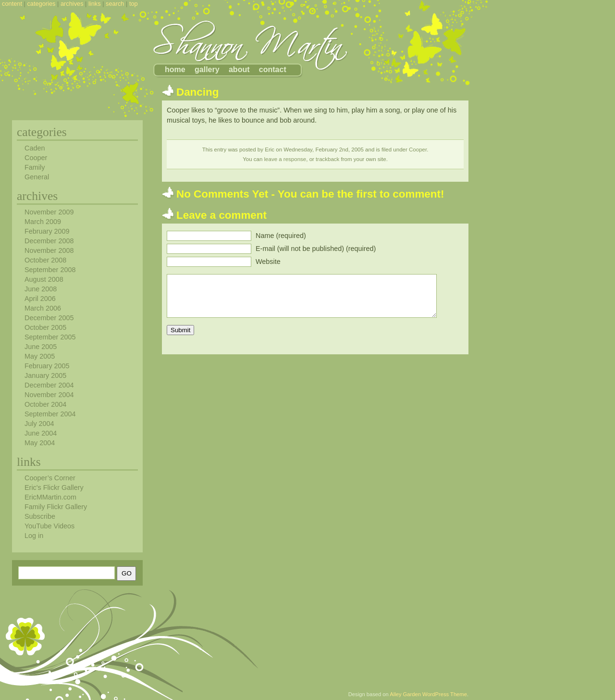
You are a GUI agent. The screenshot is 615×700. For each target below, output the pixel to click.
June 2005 (41, 347)
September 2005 (50, 337)
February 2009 (47, 231)
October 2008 (45, 260)
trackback (327, 159)
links (95, 4)
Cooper (418, 150)
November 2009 (49, 212)
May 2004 (40, 443)
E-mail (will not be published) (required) (316, 249)
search (115, 4)
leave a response (285, 159)
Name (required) (281, 236)
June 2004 (41, 433)
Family (35, 167)
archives (72, 4)
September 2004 (50, 414)
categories (41, 4)
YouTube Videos (49, 526)
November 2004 (49, 395)
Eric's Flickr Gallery (54, 487)
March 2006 (43, 308)
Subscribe (40, 516)
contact (273, 69)
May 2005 (40, 356)
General (37, 177)
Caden (35, 148)
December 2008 (49, 241)
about (239, 69)
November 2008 (49, 250)
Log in (34, 536)
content (12, 4)
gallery (207, 69)
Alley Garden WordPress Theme (428, 694)
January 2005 (45, 375)
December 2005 (49, 318)
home (175, 69)
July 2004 (39, 424)
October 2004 (45, 404)
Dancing (197, 92)
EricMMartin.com (50, 497)
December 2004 (49, 385)
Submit (180, 330)
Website (268, 262)
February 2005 (47, 366)
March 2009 (43, 222)
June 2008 (41, 289)
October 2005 (45, 327)
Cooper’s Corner (50, 478)
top (134, 4)
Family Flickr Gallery (56, 507)
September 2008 (50, 270)
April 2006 (40, 299)
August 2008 (44, 279)
